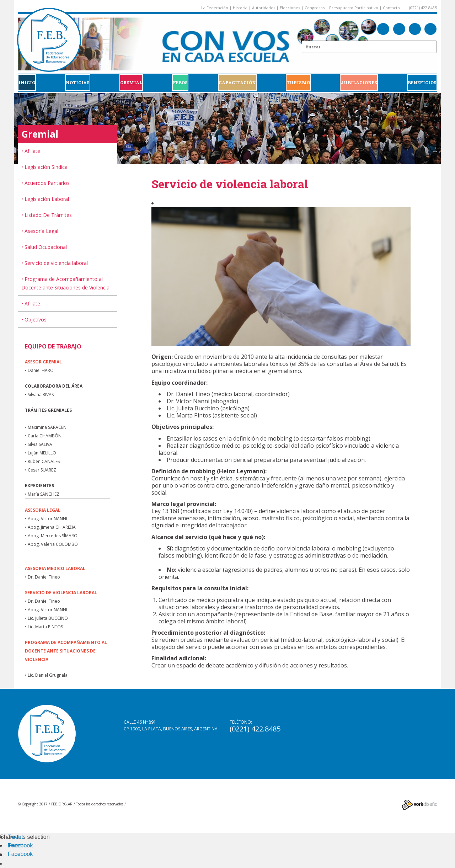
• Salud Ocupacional (44, 247)
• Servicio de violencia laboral (55, 263)
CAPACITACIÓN (237, 82)
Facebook (20, 845)
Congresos (315, 8)
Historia (240, 8)
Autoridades (264, 8)
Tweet (15, 837)
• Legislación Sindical (45, 167)
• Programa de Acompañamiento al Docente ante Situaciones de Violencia (65, 283)
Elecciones (290, 8)
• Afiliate (31, 151)
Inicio (27, 82)
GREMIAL (131, 82)
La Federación (215, 8)
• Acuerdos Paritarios (45, 183)
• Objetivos (34, 319)
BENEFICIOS (422, 82)
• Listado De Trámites (47, 215)
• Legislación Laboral (45, 199)
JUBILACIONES (359, 82)
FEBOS (180, 82)
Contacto (391, 8)
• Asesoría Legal (40, 231)
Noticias (78, 82)
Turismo (298, 82)
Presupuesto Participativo (354, 8)
